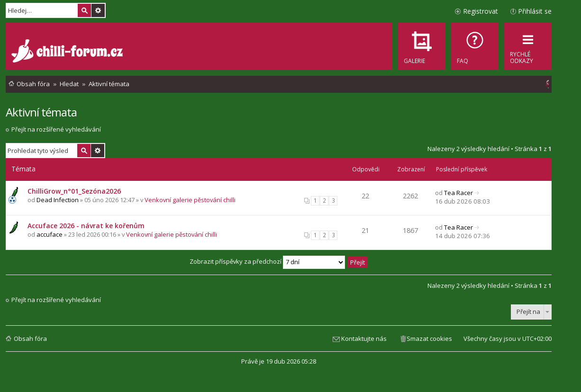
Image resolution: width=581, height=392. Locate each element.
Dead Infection (58, 200)
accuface (50, 234)
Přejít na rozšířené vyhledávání (56, 129)
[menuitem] (475, 46)
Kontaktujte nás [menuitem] (364, 339)
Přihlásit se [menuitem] (535, 11)
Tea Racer (458, 193)
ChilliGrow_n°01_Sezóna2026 (74, 191)
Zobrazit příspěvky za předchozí (267, 261)
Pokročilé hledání (98, 10)
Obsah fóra (30, 339)
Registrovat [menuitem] (481, 11)
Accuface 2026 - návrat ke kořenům (86, 226)
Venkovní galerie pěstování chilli (190, 200)
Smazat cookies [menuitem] (429, 339)
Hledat (84, 10)
